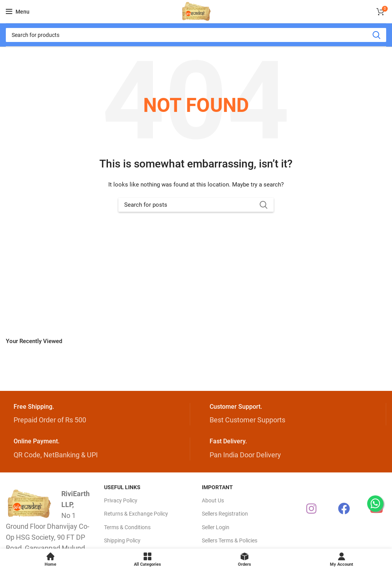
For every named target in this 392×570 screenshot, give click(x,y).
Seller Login (216, 527)
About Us (213, 500)
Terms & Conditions (127, 527)
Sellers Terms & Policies (230, 540)
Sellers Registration (225, 514)
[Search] (196, 35)
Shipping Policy (122, 540)
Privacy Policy (121, 500)
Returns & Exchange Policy (136, 514)
